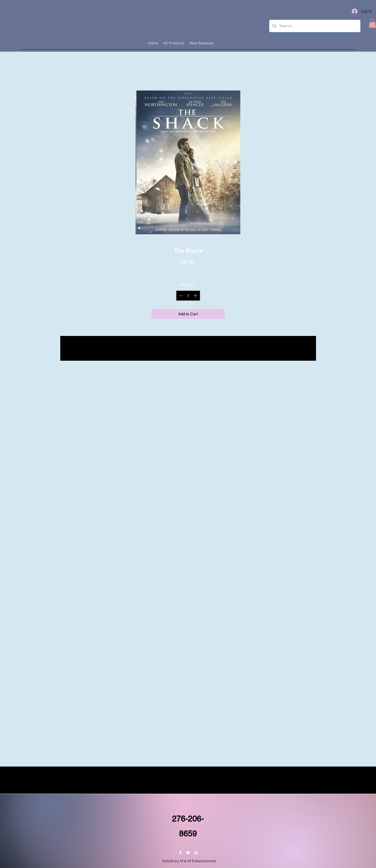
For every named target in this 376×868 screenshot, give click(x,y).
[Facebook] (180, 853)
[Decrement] (180, 296)
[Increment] (196, 296)
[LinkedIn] (196, 853)
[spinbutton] (188, 296)
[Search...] (314, 26)
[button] (372, 23)
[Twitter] (188, 853)
